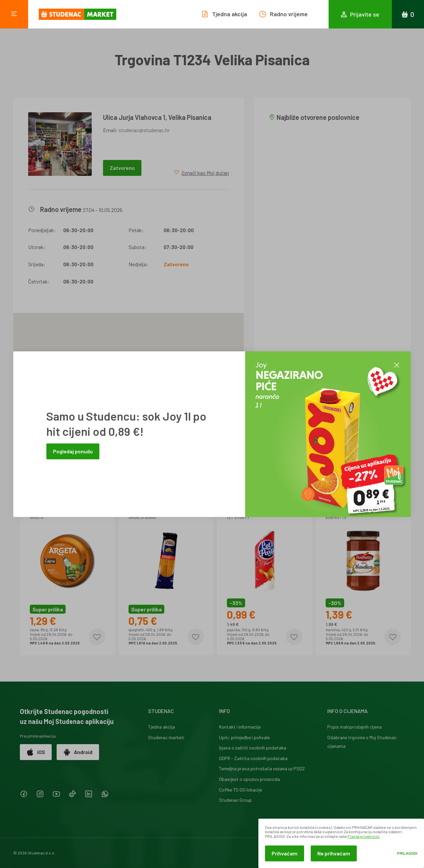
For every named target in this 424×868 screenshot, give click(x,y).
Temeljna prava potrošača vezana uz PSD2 (262, 768)
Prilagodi (407, 853)
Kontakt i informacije (240, 727)
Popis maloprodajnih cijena (354, 727)
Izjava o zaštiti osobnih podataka (253, 748)
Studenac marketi (166, 737)
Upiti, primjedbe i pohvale (244, 737)
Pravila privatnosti (364, 836)
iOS (36, 752)
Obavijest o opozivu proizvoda (249, 779)
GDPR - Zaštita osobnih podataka (253, 758)
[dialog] (341, 843)
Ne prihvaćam (334, 853)
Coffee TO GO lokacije (240, 790)
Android (78, 752)
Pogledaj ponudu (73, 451)
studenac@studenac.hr (144, 130)
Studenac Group (235, 800)
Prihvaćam (285, 853)
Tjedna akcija (161, 727)
